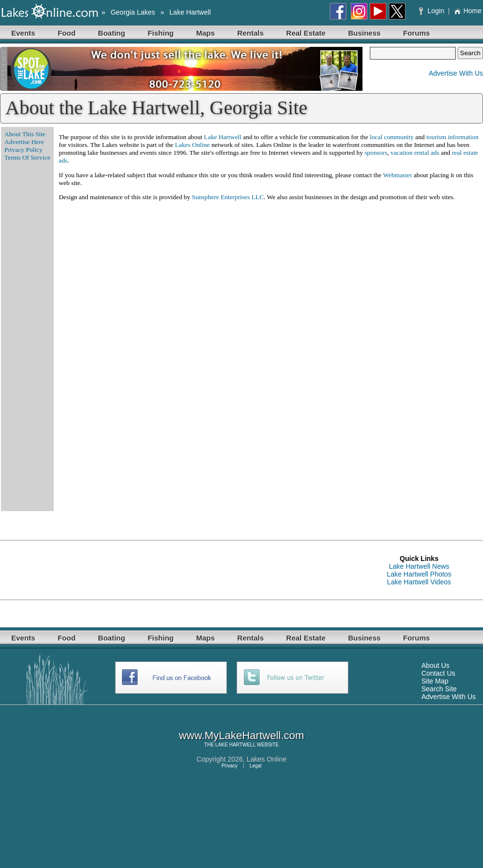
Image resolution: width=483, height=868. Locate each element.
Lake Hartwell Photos (419, 574)
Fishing (161, 33)
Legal (256, 766)
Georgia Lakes (133, 12)
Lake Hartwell (190, 12)
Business (364, 33)
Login (433, 11)
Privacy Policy (23, 150)
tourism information (453, 137)
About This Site (25, 134)
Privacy (230, 766)
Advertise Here (24, 142)
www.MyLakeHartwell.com (242, 735)
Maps (205, 33)
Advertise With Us (456, 73)
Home (468, 11)
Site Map (435, 681)
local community (392, 137)
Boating (112, 33)
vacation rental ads (415, 153)
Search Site (439, 689)
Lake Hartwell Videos (419, 582)
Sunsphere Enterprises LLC (228, 197)
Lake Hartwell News (419, 566)
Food (67, 33)
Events (23, 33)
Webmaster (398, 175)
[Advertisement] (178, 570)
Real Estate (306, 33)
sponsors (376, 153)
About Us (436, 665)
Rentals (250, 33)
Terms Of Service (27, 157)
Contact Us (438, 673)
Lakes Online (192, 145)
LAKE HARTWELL (235, 745)
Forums (416, 33)
